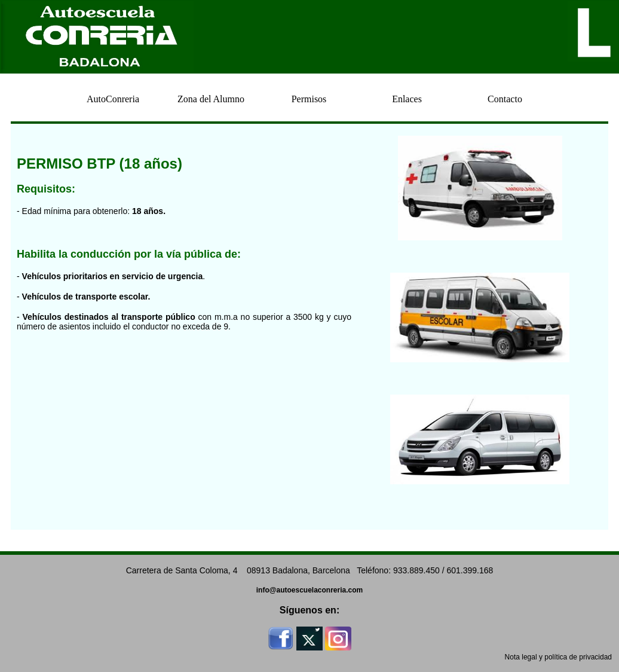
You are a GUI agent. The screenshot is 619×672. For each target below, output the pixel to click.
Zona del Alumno (211, 99)
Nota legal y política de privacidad (558, 657)
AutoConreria (113, 99)
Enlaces (407, 99)
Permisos (309, 99)
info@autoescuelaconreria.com (309, 590)
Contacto (505, 99)
